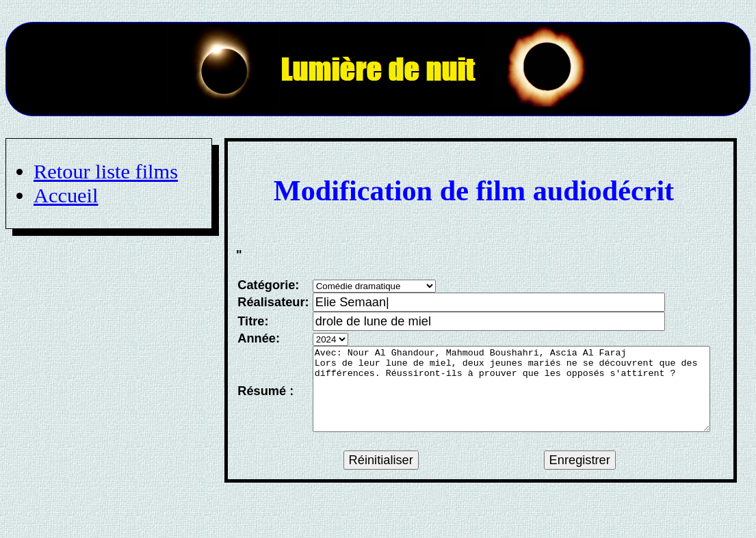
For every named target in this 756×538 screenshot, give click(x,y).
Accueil (66, 196)
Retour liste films (106, 172)
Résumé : (264, 399)
